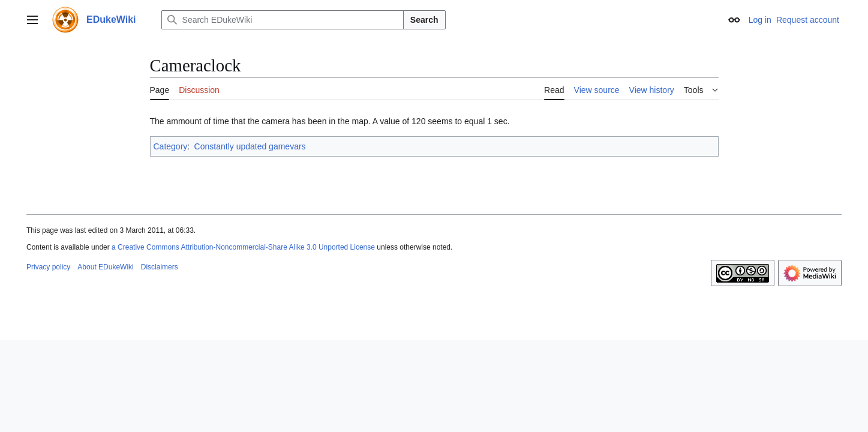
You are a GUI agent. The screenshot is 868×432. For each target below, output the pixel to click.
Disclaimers (160, 267)
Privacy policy (48, 267)
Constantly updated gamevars (250, 146)
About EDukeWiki (105, 267)
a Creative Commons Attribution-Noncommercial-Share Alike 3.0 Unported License (243, 247)
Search (424, 20)
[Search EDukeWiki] (283, 20)
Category (171, 146)
